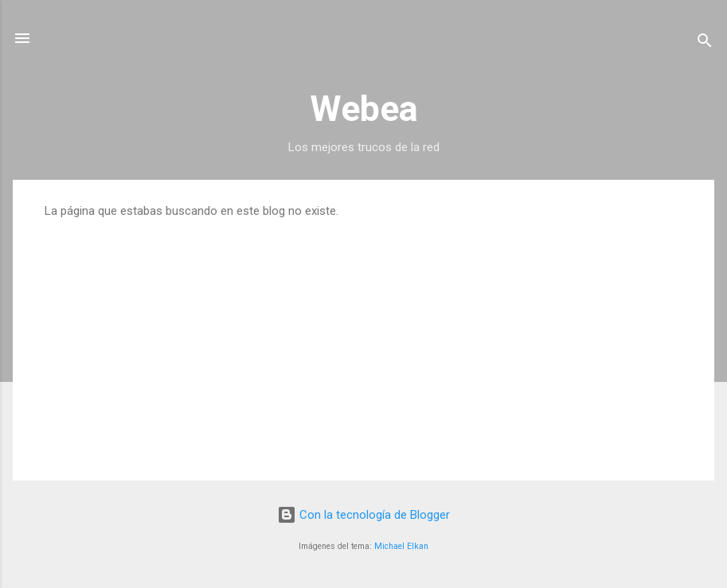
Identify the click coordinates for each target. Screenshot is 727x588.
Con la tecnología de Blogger (363, 515)
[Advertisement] (363, 337)
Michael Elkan (401, 546)
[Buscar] (705, 43)
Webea (364, 109)
